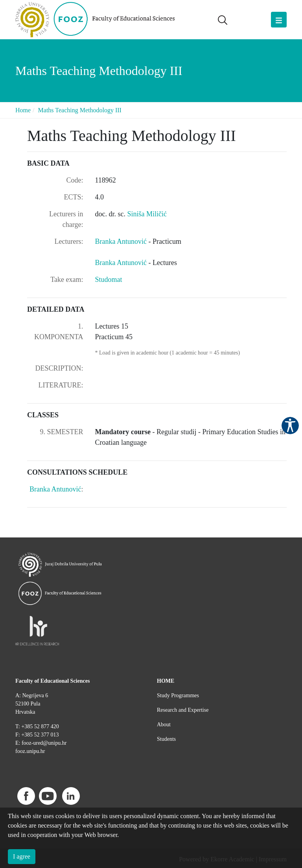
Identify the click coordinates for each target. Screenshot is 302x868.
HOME (166, 681)
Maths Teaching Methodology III (80, 110)
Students (166, 739)
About (164, 725)
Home (23, 110)
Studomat (109, 280)
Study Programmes (178, 695)
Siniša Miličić (147, 214)
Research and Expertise (183, 710)
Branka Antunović (122, 241)
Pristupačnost (290, 426)
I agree (22, 856)
